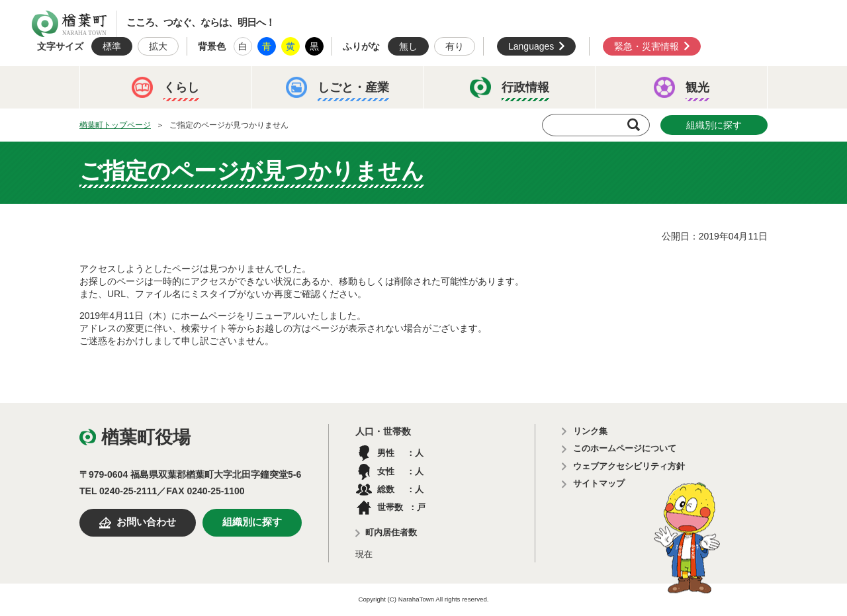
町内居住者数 (391, 532)
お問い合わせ (146, 522)
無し (408, 46)
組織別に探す (714, 125)
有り (455, 46)
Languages (531, 46)
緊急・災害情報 (646, 46)
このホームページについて (625, 448)
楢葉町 (69, 24)
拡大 (158, 46)
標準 (112, 46)
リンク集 (590, 431)
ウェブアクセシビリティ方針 (629, 466)
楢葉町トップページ (115, 125)
